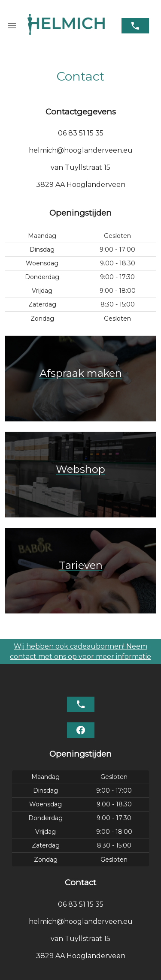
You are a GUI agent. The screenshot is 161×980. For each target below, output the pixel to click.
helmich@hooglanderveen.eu (81, 150)
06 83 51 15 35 (81, 133)
